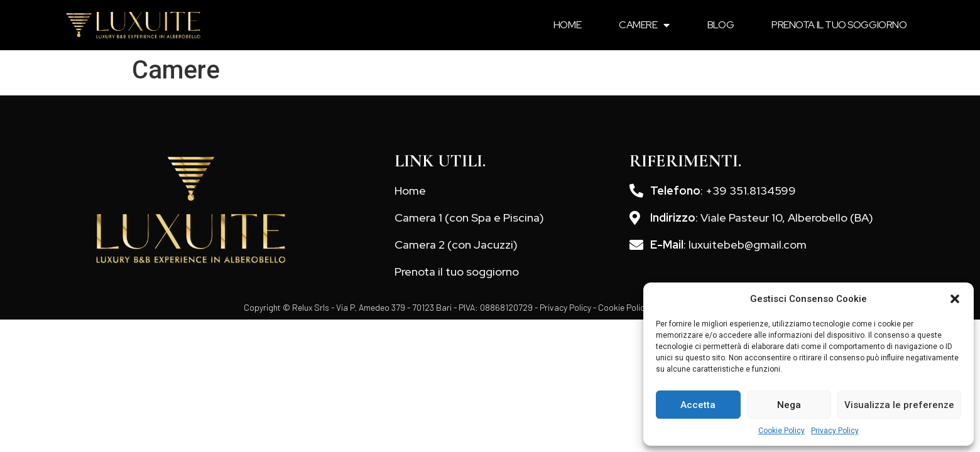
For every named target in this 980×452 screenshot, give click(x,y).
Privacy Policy (835, 431)
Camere (644, 25)
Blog (721, 25)
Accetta (698, 405)
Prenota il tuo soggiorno (839, 25)
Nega (789, 405)
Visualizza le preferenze (899, 405)
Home (567, 25)
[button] (955, 299)
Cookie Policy (781, 431)
